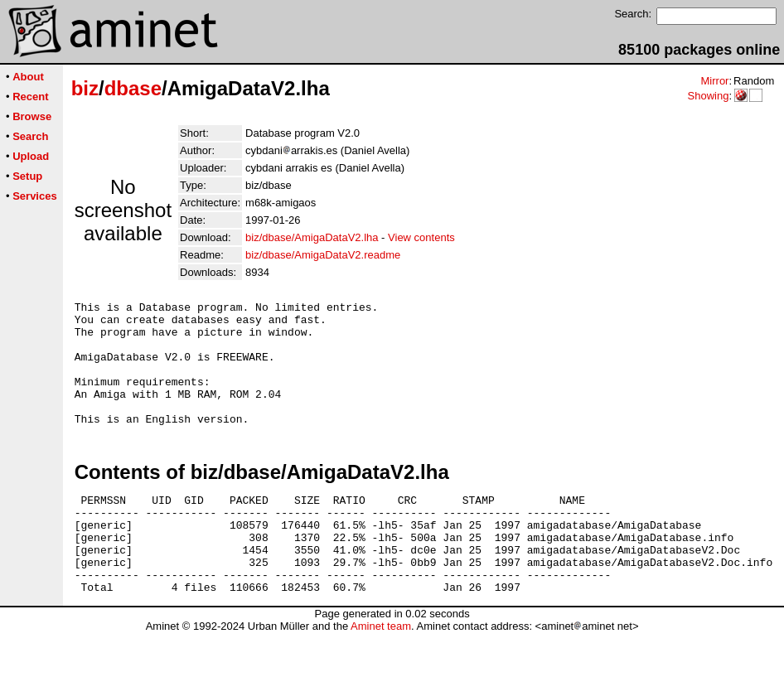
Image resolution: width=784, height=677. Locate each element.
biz (85, 88)
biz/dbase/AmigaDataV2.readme (323, 255)
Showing (708, 96)
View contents (421, 237)
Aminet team (381, 671)
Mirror (714, 81)
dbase (133, 88)
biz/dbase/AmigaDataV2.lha (312, 237)
